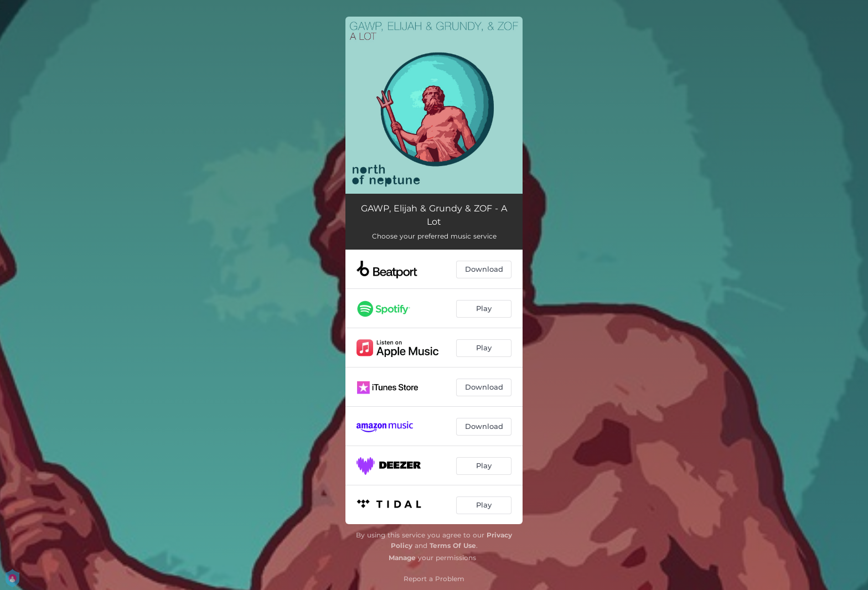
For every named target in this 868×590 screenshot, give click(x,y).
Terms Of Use (453, 545)
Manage (402, 558)
